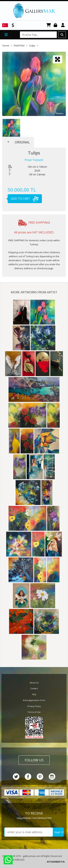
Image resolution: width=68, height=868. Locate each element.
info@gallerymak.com (14, 859)
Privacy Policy (34, 706)
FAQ (34, 694)
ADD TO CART (23, 199)
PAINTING (19, 46)
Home (6, 46)
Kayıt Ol (59, 832)
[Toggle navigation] (6, 35)
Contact (34, 688)
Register (63, 25)
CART (49, 25)
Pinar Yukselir (34, 160)
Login (56, 25)
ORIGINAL (19, 142)
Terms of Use (34, 712)
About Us (34, 683)
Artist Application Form (34, 700)
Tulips (32, 46)
